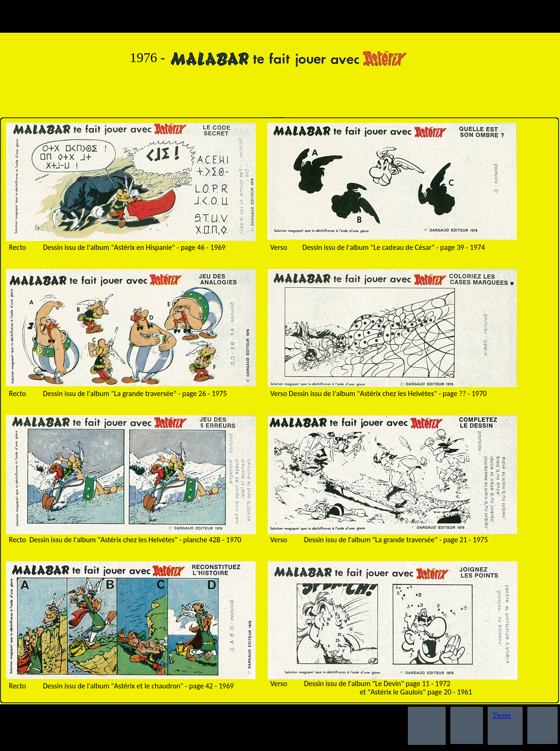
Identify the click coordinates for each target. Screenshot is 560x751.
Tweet (501, 715)
